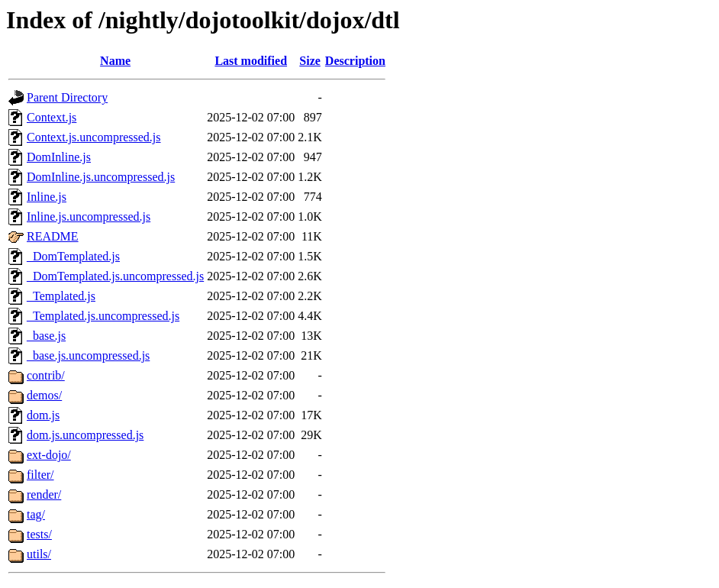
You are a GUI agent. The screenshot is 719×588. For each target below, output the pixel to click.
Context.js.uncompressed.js (94, 137)
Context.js (52, 117)
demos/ (44, 395)
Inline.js (47, 197)
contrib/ (46, 375)
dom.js (43, 415)
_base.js (46, 336)
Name (115, 61)
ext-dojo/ (49, 455)
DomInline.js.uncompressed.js (101, 177)
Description (355, 61)
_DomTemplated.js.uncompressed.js (115, 276)
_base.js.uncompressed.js (88, 355)
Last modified (251, 61)
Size (310, 61)
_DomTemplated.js (73, 256)
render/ (44, 494)
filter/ (40, 475)
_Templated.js (61, 296)
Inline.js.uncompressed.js (89, 216)
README (53, 236)
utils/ (39, 554)
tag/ (36, 514)
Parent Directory (67, 97)
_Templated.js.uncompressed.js (103, 316)
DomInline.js (59, 157)
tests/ (39, 534)
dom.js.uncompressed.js (85, 435)
